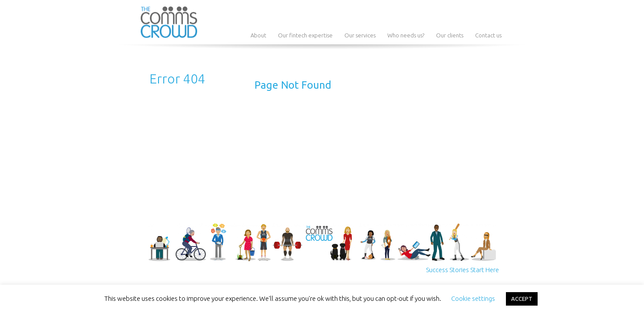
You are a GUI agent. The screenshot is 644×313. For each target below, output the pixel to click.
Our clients (450, 35)
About (258, 35)
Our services (360, 35)
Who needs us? (406, 35)
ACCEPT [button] (522, 299)
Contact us (488, 35)
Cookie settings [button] (473, 298)
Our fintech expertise (305, 35)
